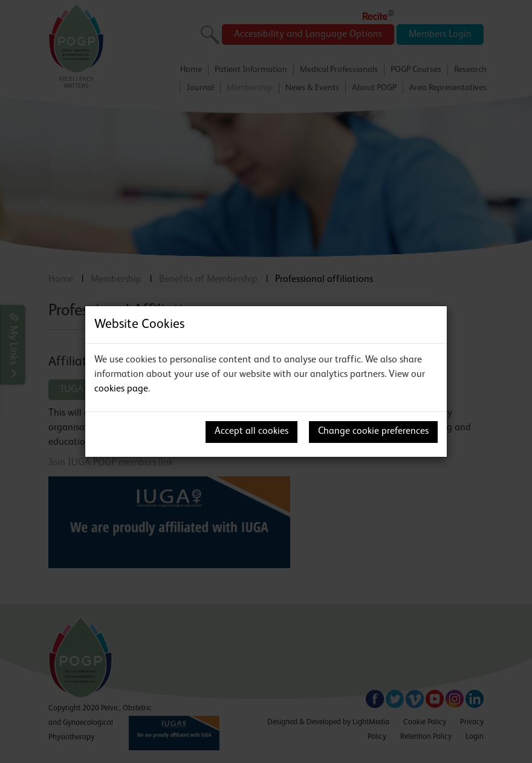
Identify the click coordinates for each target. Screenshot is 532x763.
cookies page (121, 389)
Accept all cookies (251, 431)
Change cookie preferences (373, 431)
